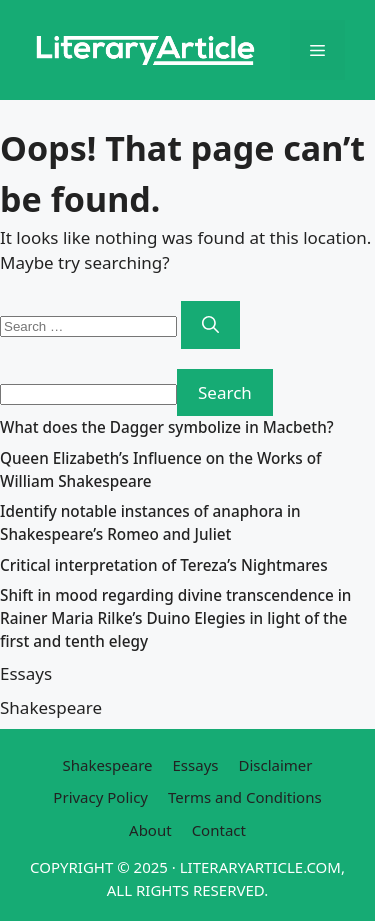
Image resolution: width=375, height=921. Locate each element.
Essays (26, 673)
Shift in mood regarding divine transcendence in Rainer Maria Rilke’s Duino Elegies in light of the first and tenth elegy (175, 618)
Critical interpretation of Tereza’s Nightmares (164, 565)
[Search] (210, 325)
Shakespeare (51, 707)
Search (225, 392)
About (150, 830)
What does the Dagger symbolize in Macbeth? (167, 427)
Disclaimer (275, 765)
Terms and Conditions (245, 797)
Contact (219, 830)
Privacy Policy (100, 797)
